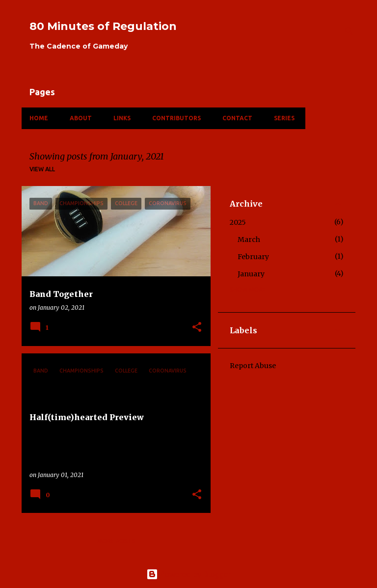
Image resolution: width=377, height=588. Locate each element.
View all (42, 169)
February (253, 257)
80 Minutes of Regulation (103, 26)
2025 (238, 222)
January (251, 274)
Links (122, 118)
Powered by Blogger (188, 574)
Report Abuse (253, 366)
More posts (116, 541)
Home (39, 118)
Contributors (176, 118)
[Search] (350, 31)
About (81, 118)
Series (284, 118)
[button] (197, 328)
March (249, 240)
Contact (237, 118)
